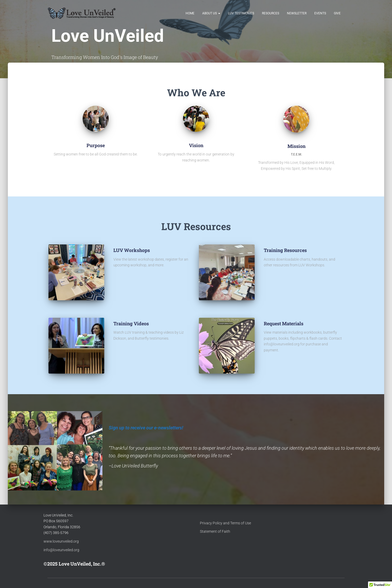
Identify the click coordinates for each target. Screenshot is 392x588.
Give (337, 14)
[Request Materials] (264, 362)
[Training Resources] (264, 277)
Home (190, 14)
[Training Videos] (114, 350)
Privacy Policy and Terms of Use (225, 523)
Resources (271, 14)
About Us (211, 14)
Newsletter (297, 14)
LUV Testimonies (241, 14)
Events (320, 14)
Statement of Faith (215, 531)
